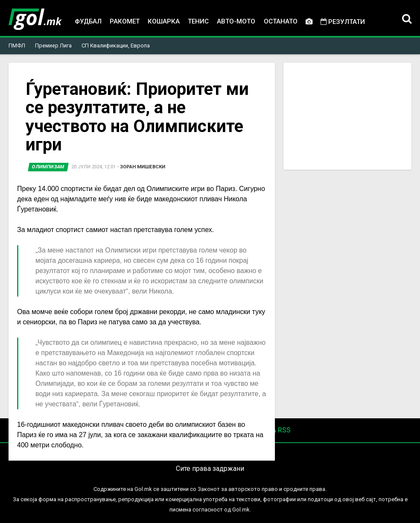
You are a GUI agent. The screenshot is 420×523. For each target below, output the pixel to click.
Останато (281, 21)
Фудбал (88, 21)
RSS (281, 430)
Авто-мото (236, 21)
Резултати (343, 22)
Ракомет (125, 21)
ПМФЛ (17, 46)
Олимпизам (48, 167)
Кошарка (164, 21)
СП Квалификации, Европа (116, 46)
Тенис (198, 21)
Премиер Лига (53, 46)
